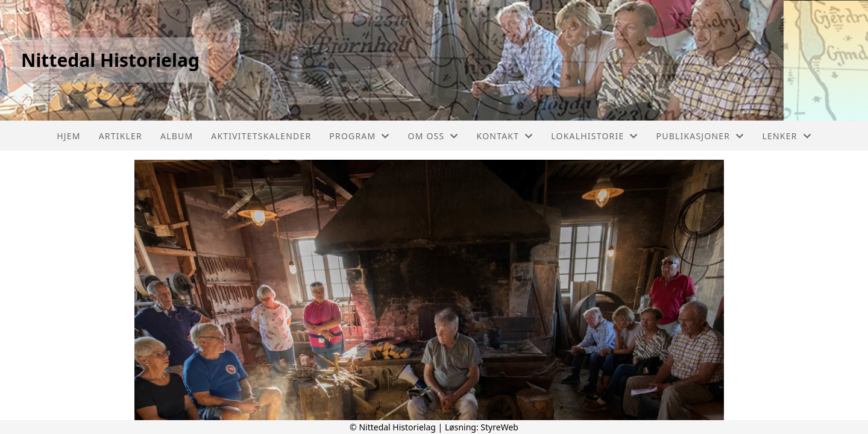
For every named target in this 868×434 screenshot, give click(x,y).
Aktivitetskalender (261, 136)
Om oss (433, 136)
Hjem (68, 136)
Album (177, 136)
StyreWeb (499, 427)
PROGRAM (359, 136)
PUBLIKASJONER (700, 136)
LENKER (786, 136)
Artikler (121, 136)
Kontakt (505, 136)
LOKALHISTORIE (594, 136)
